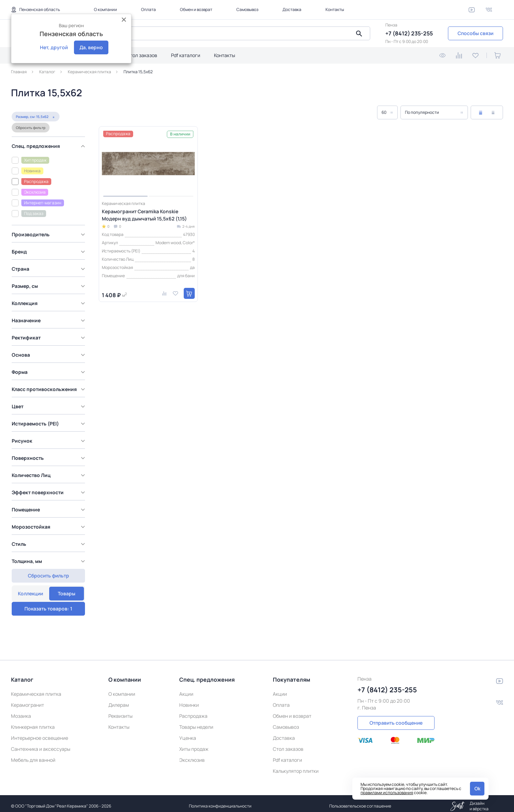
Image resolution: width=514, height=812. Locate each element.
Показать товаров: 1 (48, 590)
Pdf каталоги (186, 55)
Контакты (335, 9)
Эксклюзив (192, 755)
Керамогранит (28, 700)
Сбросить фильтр (30, 142)
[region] (50, 361)
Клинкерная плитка (33, 722)
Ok (477, 788)
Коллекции (30, 114)
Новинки (189, 700)
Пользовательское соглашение (360, 801)
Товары (67, 114)
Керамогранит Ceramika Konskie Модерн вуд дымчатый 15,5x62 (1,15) (144, 215)
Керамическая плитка (36, 689)
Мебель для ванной (33, 755)
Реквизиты (120, 711)
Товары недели (196, 722)
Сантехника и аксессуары (41, 744)
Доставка (292, 9)
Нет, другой (54, 47)
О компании (105, 9)
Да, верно (91, 47)
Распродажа (193, 711)
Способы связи (475, 33)
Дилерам (119, 700)
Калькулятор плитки (296, 766)
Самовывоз (247, 9)
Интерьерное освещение (40, 733)
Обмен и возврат (196, 9)
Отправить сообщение (396, 718)
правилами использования (387, 793)
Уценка (188, 733)
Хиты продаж (194, 744)
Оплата (148, 9)
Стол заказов (142, 55)
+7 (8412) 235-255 (409, 33)
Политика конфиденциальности (220, 801)
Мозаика (21, 711)
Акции (186, 689)
